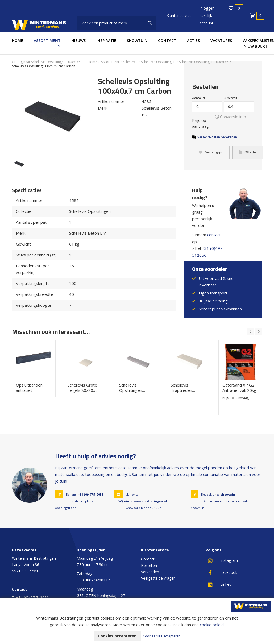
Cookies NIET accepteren (162, 636)
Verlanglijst (211, 152)
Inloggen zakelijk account (207, 16)
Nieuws (78, 41)
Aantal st (199, 98)
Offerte (248, 152)
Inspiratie (106, 41)
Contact (167, 41)
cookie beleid (212, 625)
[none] (150, 23)
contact (214, 235)
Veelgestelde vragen (158, 578)
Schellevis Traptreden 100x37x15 (181, 388)
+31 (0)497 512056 (90, 494)
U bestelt (231, 98)
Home (18, 41)
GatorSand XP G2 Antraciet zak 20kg (239, 388)
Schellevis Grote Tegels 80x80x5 (83, 388)
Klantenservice (179, 16)
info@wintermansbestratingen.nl (141, 501)
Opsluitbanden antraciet (29, 388)
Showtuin (137, 41)
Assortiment (47, 41)
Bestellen (149, 565)
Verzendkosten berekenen (217, 137)
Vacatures (221, 41)
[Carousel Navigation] (254, 332)
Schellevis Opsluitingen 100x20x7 (131, 388)
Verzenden (150, 572)
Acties (193, 41)
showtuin (228, 494)
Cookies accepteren (117, 636)
